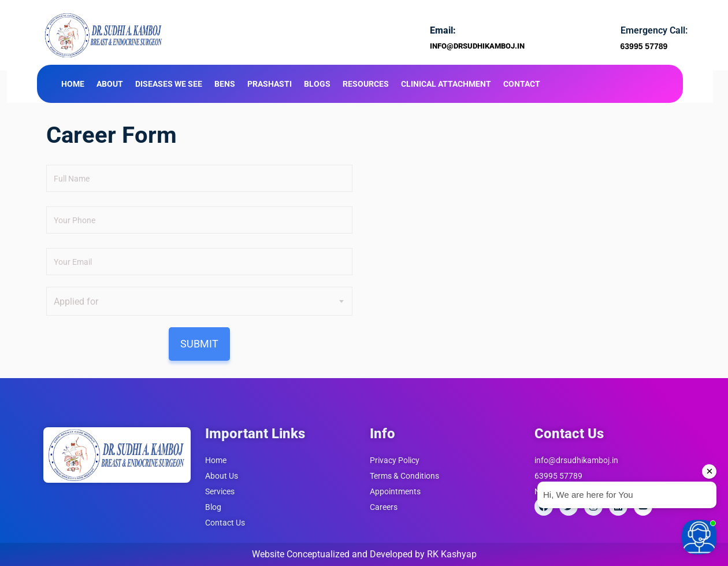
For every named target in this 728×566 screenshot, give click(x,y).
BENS (225, 84)
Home (73, 84)
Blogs (317, 84)
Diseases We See (169, 84)
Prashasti (270, 84)
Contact (522, 84)
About (110, 84)
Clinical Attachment (446, 84)
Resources (366, 84)
